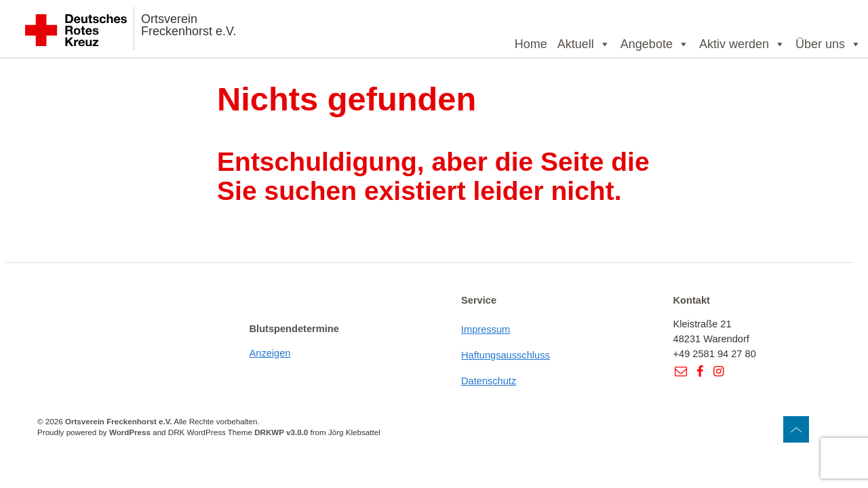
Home (531, 44)
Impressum (486, 329)
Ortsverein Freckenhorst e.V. (189, 25)
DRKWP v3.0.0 (281, 432)
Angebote (655, 44)
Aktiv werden (742, 44)
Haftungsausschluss (506, 355)
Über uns (828, 44)
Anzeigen (270, 353)
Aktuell (584, 44)
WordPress (130, 432)
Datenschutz (489, 381)
